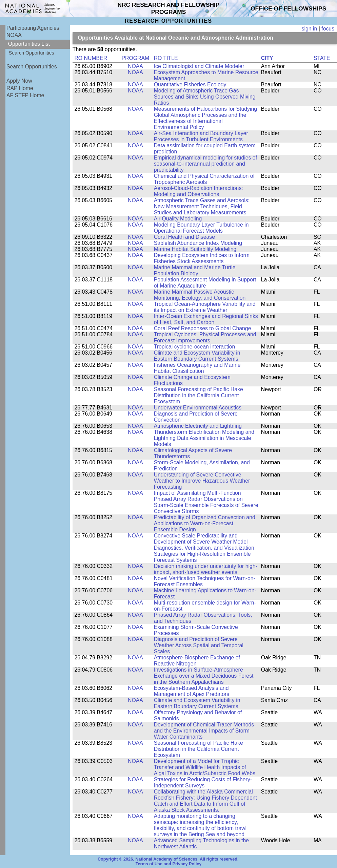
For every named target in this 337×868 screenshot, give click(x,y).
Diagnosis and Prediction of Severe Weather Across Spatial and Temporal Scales (199, 645)
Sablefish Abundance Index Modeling (198, 243)
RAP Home (20, 88)
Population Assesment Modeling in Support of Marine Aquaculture (205, 283)
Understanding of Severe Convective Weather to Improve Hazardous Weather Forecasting (202, 481)
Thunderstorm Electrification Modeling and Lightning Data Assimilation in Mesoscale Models (204, 438)
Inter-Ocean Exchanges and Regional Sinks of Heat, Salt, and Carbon (206, 319)
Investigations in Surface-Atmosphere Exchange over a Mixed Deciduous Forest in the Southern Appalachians (204, 676)
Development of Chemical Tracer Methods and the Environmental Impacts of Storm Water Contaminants (204, 731)
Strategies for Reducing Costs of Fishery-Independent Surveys (203, 782)
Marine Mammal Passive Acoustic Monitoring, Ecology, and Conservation (200, 295)
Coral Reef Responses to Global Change (203, 328)
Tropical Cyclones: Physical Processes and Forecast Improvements (205, 337)
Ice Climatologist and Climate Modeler (199, 66)
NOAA (14, 35)
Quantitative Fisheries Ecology (190, 84)
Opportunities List (29, 44)
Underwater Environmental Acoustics (198, 408)
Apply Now (19, 81)
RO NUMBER (91, 58)
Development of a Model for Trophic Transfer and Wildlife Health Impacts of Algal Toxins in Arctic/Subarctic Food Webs (205, 767)
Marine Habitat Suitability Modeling (195, 249)
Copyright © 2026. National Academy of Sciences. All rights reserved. (168, 859)
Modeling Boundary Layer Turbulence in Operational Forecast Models (201, 228)
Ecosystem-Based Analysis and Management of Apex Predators (192, 691)
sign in (310, 29)
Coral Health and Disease (184, 237)
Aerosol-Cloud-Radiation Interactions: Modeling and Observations (199, 191)
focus (328, 29)
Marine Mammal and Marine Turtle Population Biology (195, 270)
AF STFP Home (25, 95)
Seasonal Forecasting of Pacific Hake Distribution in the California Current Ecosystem (199, 395)
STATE (322, 58)
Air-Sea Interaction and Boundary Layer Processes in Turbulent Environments (201, 136)
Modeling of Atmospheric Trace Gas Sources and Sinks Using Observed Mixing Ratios (205, 97)
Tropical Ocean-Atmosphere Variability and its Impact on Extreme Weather (205, 307)
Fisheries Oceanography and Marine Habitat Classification (197, 368)
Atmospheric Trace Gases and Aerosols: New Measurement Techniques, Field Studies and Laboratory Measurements (202, 206)
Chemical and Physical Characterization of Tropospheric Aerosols (204, 179)
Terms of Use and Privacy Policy (169, 864)
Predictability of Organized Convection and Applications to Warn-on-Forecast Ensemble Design (205, 523)
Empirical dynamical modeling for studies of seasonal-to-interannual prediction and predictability (205, 164)
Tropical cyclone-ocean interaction (195, 347)
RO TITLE (166, 58)
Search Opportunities (32, 53)
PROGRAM (136, 58)
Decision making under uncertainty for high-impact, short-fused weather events (206, 569)
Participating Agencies (33, 28)
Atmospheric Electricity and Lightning (198, 426)
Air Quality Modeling (178, 219)
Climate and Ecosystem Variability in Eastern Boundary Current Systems (197, 356)
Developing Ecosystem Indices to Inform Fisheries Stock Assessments (202, 258)
